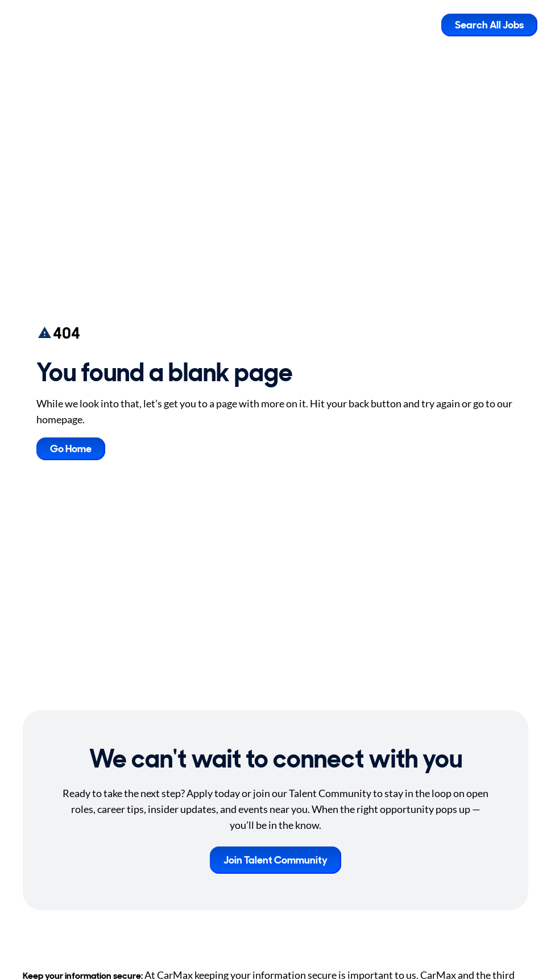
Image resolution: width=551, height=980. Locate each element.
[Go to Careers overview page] (54, 25)
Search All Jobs (489, 25)
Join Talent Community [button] (275, 860)
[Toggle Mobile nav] (424, 25)
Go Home (71, 449)
